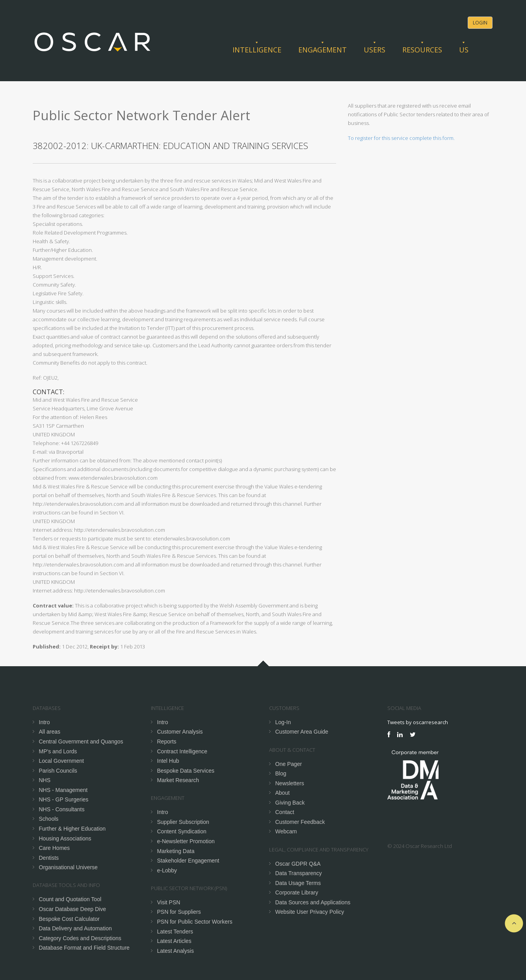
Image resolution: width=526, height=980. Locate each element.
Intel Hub (168, 761)
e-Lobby (167, 870)
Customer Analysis (180, 732)
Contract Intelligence (182, 751)
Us (464, 50)
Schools (49, 819)
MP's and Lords (58, 751)
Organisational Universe (68, 867)
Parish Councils (58, 771)
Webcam (286, 831)
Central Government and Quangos (81, 742)
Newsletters (290, 783)
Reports (167, 742)
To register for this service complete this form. (401, 138)
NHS (45, 780)
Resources (422, 50)
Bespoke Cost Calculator (69, 919)
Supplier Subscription (183, 822)
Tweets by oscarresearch (418, 722)
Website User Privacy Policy (310, 912)
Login (480, 23)
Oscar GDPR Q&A (298, 864)
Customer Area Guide (302, 732)
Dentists (49, 858)
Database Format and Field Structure (84, 948)
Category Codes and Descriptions (80, 938)
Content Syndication (182, 831)
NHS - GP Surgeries (64, 799)
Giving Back (290, 803)
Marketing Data (176, 851)
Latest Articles (174, 941)
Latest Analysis (176, 951)
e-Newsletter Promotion (186, 841)
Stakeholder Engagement (188, 861)
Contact (285, 812)
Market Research (178, 780)
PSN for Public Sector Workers (195, 922)
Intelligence (257, 50)
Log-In (283, 722)
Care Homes (55, 848)
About (283, 793)
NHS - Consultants (62, 809)
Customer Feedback (300, 822)
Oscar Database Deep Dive (72, 909)
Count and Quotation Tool (70, 899)
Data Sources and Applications (313, 902)
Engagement (322, 50)
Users (375, 50)
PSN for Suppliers (179, 912)
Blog (281, 773)
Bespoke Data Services (186, 771)
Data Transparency (299, 873)
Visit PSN (169, 902)
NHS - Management (63, 790)
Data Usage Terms (298, 883)
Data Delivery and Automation (75, 928)
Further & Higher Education (72, 829)
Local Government (61, 761)
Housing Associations (65, 838)
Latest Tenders (175, 932)
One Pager (289, 764)
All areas (50, 732)
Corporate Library (297, 892)
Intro (45, 722)
